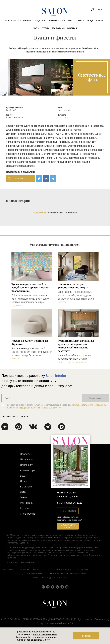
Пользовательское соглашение (67, 573)
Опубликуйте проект (68, 526)
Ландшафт (40, 21)
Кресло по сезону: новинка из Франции (30, 342)
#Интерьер (62, 362)
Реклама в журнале (59, 570)
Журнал (100, 21)
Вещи (81, 21)
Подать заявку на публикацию (24, 573)
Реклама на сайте (31, 570)
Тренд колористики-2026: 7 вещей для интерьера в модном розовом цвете (31, 287)
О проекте (8, 570)
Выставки (26, 487)
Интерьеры (25, 21)
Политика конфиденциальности (49, 577)
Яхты (36, 28)
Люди (90, 21)
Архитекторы (57, 21)
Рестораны (58, 28)
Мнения (72, 28)
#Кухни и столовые (77, 362)
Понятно (86, 636)
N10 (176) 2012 (65, 117)
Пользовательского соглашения (89, 405)
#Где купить (17, 306)
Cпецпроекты (28, 514)
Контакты (83, 570)
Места (71, 21)
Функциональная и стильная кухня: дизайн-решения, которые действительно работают (76, 346)
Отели (46, 28)
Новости (10, 21)
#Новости (62, 302)
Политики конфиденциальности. (33, 640)
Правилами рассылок (52, 408)
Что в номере (68, 511)
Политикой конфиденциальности (22, 408)
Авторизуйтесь (40, 213)
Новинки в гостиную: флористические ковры (73, 286)
